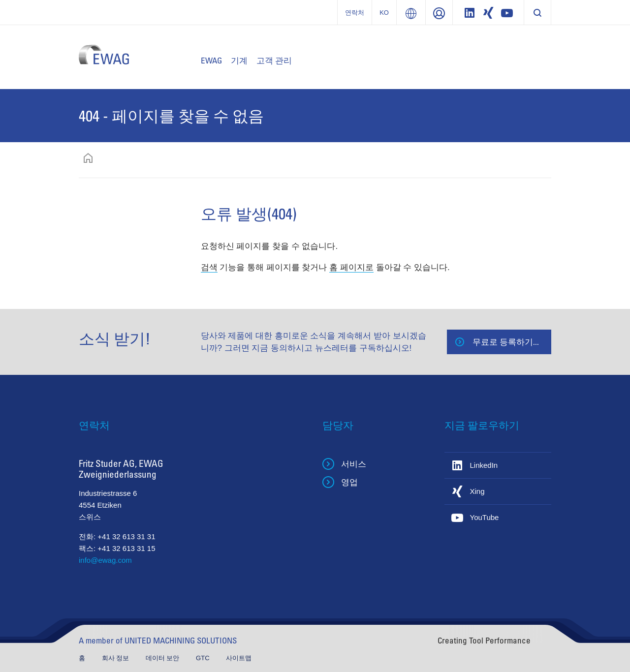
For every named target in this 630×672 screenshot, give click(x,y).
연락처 (355, 13)
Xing (477, 491)
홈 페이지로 (351, 267)
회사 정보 (116, 658)
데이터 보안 (163, 658)
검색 (209, 267)
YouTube (485, 517)
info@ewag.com (105, 560)
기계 (239, 60)
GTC (204, 658)
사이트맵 (239, 658)
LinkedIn (484, 465)
